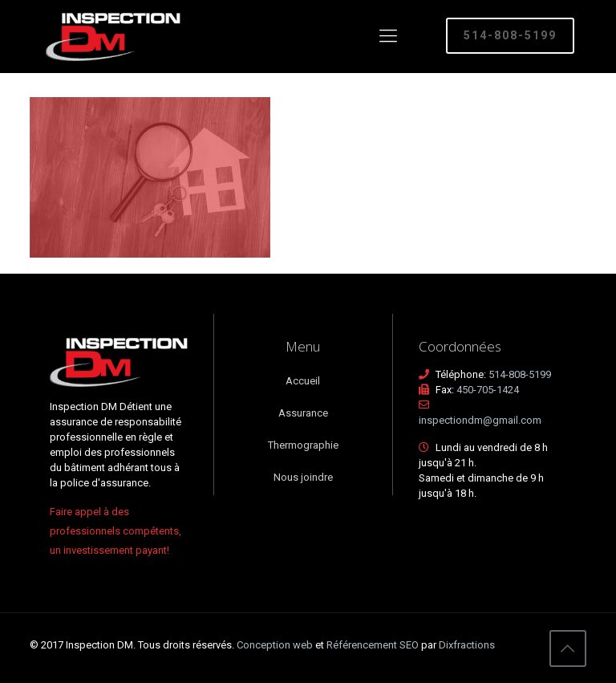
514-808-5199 (510, 35)
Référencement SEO (374, 645)
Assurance (303, 413)
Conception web (275, 645)
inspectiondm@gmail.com (480, 420)
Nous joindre (303, 477)
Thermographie (303, 445)
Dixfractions (467, 645)
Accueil (303, 381)
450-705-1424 (488, 390)
